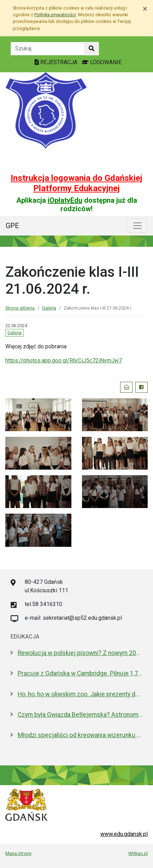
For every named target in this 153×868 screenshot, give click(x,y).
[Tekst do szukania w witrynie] (48, 49)
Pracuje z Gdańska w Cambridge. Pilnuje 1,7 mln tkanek (80, 673)
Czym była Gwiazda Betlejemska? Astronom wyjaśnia (80, 715)
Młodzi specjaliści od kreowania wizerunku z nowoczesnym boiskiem (80, 735)
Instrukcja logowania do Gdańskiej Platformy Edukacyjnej (76, 183)
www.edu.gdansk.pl (124, 834)
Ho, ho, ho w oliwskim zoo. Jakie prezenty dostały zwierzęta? (80, 694)
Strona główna (20, 308)
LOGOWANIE (102, 62)
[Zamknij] (145, 9)
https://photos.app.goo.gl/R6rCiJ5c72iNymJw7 (64, 360)
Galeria (49, 308)
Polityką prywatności (55, 15)
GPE (12, 226)
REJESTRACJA (57, 62)
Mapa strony (18, 853)
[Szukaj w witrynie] (92, 49)
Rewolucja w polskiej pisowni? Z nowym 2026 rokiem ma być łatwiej (80, 653)
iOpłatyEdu (65, 200)
